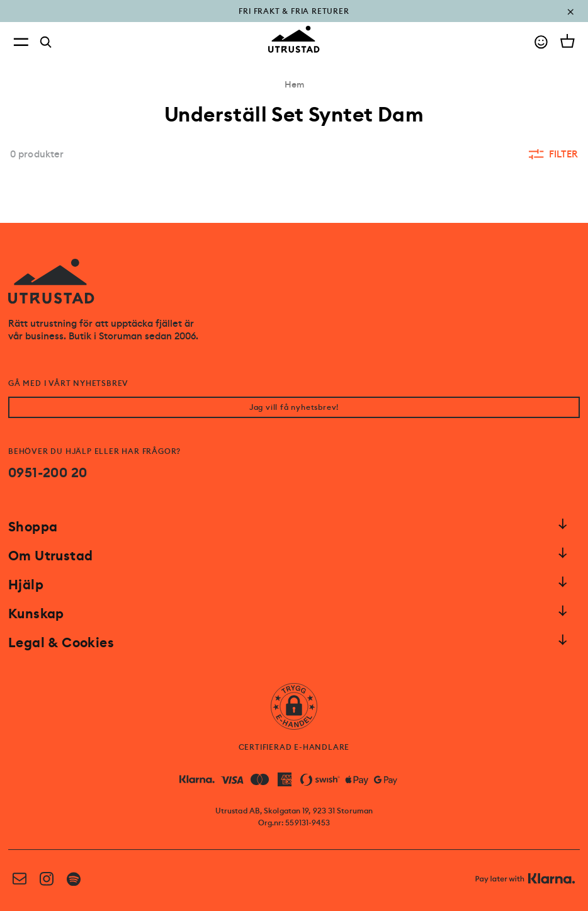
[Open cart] (568, 41)
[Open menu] (21, 42)
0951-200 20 (48, 473)
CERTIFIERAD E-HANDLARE (294, 747)
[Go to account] (541, 42)
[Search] (46, 42)
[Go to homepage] (294, 39)
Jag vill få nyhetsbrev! (294, 407)
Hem (294, 84)
